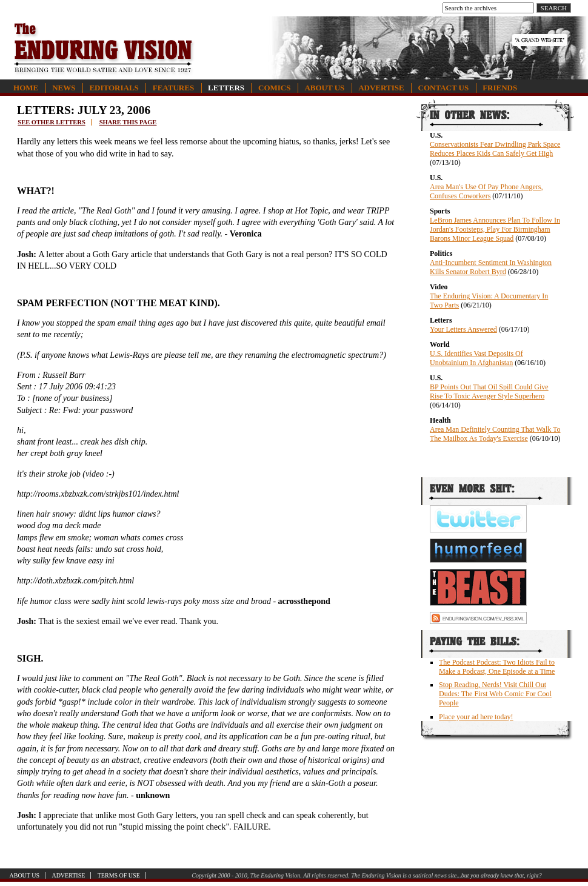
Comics (274, 88)
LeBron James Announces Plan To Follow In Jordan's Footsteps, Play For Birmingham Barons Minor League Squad (495, 229)
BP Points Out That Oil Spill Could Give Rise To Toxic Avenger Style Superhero (489, 391)
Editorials (114, 88)
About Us (324, 88)
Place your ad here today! (476, 717)
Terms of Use (119, 875)
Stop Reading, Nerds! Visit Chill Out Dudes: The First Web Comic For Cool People (495, 694)
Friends (500, 88)
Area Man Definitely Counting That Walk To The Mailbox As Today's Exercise (495, 434)
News (64, 88)
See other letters (51, 122)
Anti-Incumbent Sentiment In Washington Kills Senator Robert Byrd (491, 267)
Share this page (128, 122)
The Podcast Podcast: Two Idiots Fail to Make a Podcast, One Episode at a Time (497, 667)
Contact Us (444, 88)
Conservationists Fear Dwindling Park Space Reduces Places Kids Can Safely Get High (495, 149)
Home (26, 88)
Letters (226, 88)
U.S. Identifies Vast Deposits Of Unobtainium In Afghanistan (476, 358)
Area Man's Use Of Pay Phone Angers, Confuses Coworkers (486, 191)
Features (173, 88)
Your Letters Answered (463, 329)
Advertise (381, 88)
